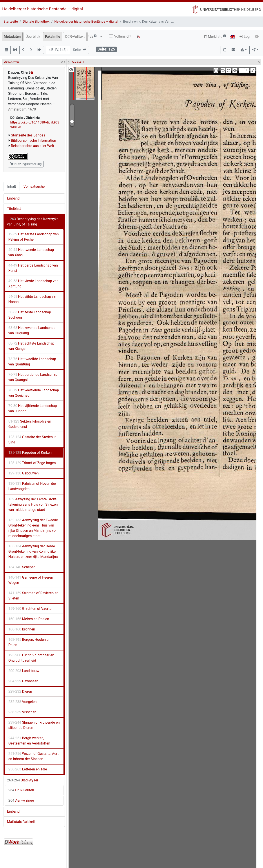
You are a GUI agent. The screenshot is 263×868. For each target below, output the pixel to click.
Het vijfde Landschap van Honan (33, 299)
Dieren (20, 691)
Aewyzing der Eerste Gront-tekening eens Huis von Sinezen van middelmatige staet (33, 504)
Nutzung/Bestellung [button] (26, 164)
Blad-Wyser (23, 780)
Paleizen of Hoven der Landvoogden (32, 486)
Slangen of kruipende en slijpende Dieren (34, 725)
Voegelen (22, 702)
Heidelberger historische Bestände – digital (43, 9)
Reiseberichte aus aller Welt (33, 146)
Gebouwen (24, 473)
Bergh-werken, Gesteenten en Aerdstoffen (29, 741)
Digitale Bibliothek (36, 22)
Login (246, 37)
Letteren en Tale (28, 769)
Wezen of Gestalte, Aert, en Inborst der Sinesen (34, 756)
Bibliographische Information (34, 141)
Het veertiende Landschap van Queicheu (34, 393)
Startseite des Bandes (28, 135)
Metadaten (12, 37)
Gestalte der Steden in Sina (32, 440)
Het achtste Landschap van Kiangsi (31, 346)
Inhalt (12, 186)
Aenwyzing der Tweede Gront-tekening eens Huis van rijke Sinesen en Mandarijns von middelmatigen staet (33, 528)
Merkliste (215, 37)
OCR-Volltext (75, 37)
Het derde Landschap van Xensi (33, 268)
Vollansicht (120, 36)
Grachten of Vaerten (31, 609)
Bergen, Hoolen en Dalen (29, 642)
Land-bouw (24, 671)
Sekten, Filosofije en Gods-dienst (30, 424)
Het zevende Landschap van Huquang (32, 330)
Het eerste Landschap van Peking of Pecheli (34, 237)
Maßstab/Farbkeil (21, 822)
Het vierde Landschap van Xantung (33, 284)
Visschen (22, 712)
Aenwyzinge (21, 800)
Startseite (11, 22)
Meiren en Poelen (29, 619)
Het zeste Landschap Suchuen (30, 315)
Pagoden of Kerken (30, 453)
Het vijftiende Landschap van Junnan (33, 408)
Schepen (22, 567)
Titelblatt (14, 209)
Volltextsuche (34, 186)
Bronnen (22, 629)
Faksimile (53, 37)
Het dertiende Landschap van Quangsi (33, 377)
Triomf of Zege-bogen (32, 463)
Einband (13, 198)
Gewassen (23, 681)
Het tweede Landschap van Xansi (31, 252)
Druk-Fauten (21, 790)
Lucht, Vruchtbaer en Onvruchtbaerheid (31, 658)
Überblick (33, 37)
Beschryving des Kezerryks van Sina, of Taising (33, 222)
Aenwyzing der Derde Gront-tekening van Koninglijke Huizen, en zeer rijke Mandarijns (33, 551)
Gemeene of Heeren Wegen (31, 580)
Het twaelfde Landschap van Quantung (32, 362)
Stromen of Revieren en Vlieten (33, 596)
